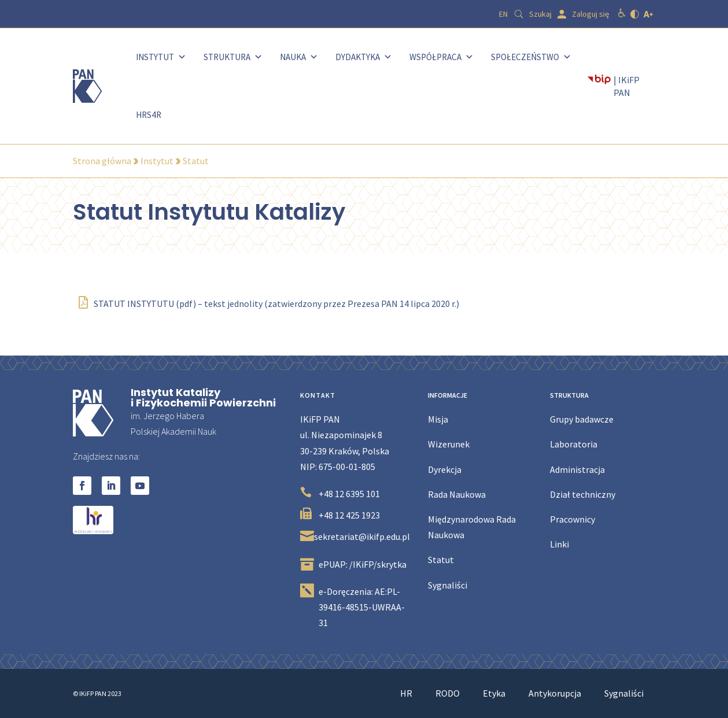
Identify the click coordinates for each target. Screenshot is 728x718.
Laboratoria (574, 444)
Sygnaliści (448, 585)
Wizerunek (449, 444)
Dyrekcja (445, 469)
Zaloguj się (591, 14)
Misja (438, 419)
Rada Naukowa (457, 494)
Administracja (577, 469)
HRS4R (149, 115)
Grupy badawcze (582, 419)
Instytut (161, 57)
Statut (441, 560)
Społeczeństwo (531, 57)
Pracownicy (572, 519)
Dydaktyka (364, 57)
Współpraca (441, 57)
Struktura (233, 57)
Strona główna (102, 161)
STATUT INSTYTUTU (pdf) (137, 304)
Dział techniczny (583, 494)
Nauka (299, 57)
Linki (559, 544)
